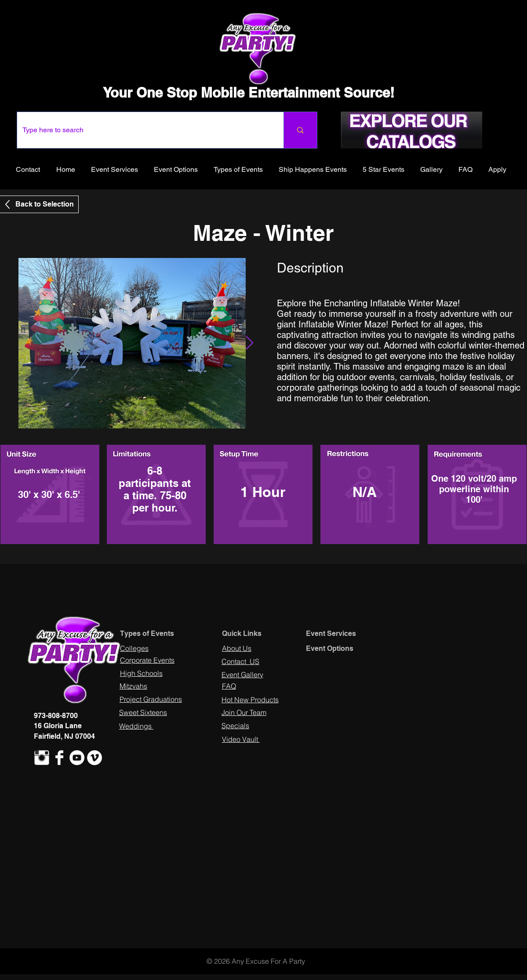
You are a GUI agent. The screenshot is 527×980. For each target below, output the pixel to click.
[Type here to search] (144, 130)
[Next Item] (250, 343)
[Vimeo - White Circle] (94, 758)
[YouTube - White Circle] (77, 758)
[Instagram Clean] (42, 758)
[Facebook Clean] (59, 758)
